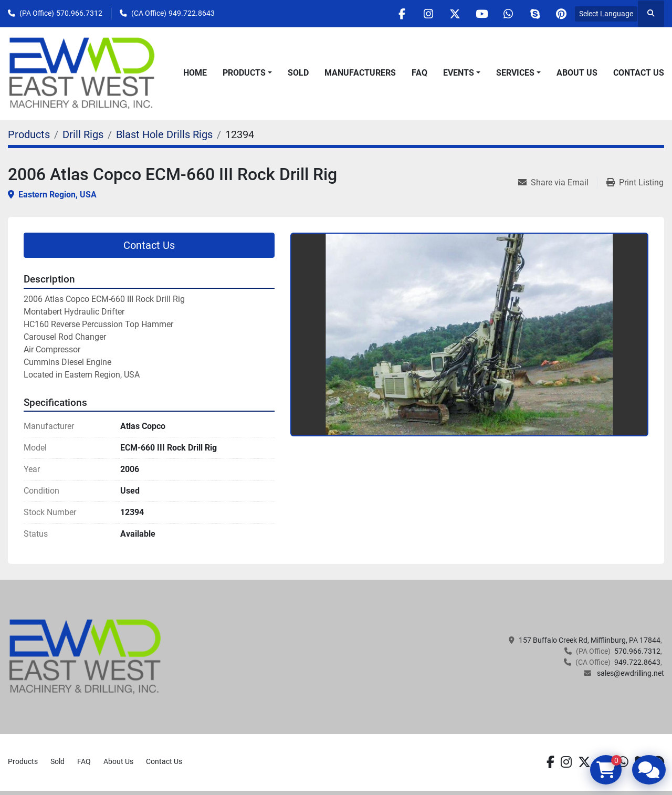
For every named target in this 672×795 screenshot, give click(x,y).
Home (195, 73)
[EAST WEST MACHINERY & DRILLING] (85, 656)
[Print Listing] (635, 183)
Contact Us (639, 73)
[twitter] (454, 14)
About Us (577, 73)
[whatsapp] (508, 14)
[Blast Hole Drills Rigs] (164, 134)
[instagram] (427, 14)
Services (515, 73)
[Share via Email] (558, 183)
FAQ (419, 73)
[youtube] (481, 14)
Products (244, 73)
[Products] (29, 134)
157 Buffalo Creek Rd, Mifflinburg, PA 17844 (590, 640)
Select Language (606, 14)
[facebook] (401, 14)
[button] (247, 73)
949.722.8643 (192, 13)
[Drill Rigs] (83, 134)
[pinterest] (561, 14)
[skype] (534, 14)
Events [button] (459, 73)
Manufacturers (360, 73)
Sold (298, 73)
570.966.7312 (79, 13)
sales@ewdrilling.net (630, 673)
